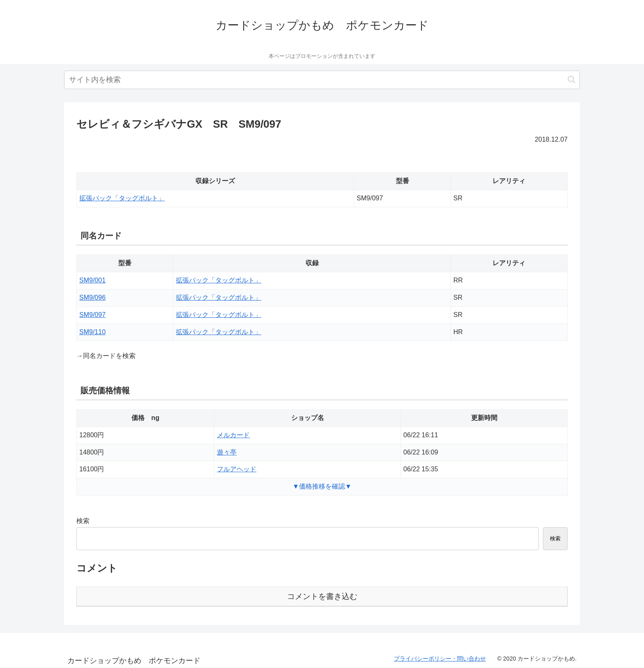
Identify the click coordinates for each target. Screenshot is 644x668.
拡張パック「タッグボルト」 (122, 198)
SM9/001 (92, 280)
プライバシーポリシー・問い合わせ (440, 659)
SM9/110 (92, 332)
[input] (322, 80)
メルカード (233, 435)
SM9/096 (92, 297)
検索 (83, 521)
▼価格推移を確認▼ (322, 486)
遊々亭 (227, 452)
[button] (572, 79)
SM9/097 (92, 315)
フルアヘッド (237, 469)
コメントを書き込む (322, 596)
